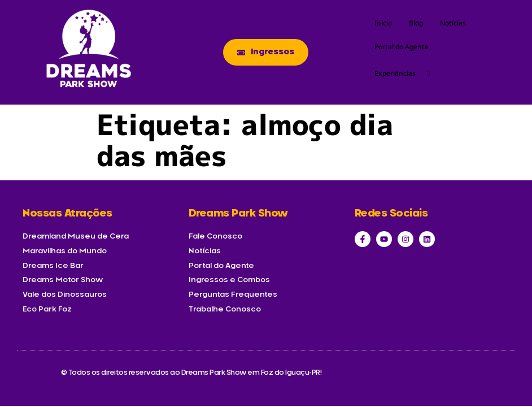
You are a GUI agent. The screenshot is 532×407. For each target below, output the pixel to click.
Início (383, 23)
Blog (416, 23)
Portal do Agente (402, 47)
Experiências (406, 73)
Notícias (453, 23)
